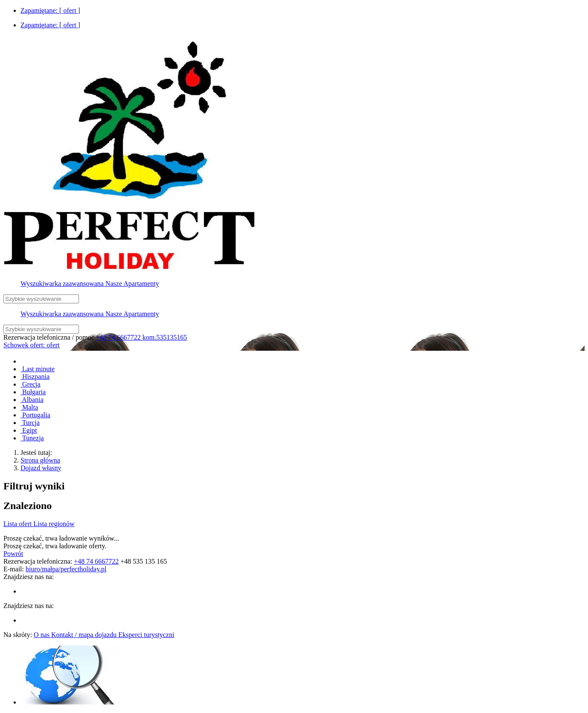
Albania (32, 400)
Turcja (30, 423)
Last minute (38, 369)
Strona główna (40, 460)
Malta (29, 407)
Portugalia (35, 415)
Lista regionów (54, 524)
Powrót (13, 554)
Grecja (31, 384)
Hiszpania (35, 377)
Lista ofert (18, 524)
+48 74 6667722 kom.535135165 (141, 337)
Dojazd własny (41, 468)
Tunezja (32, 438)
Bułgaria (33, 392)
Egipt (29, 430)
